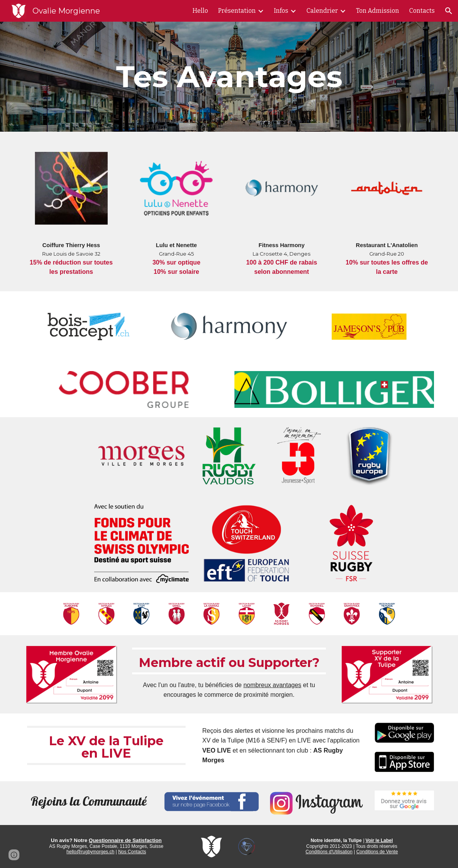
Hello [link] (200, 11)
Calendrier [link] (322, 11)
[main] (229, 77)
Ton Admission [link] (378, 11)
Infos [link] (281, 11)
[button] (449, 11)
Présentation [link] (237, 11)
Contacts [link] (422, 11)
